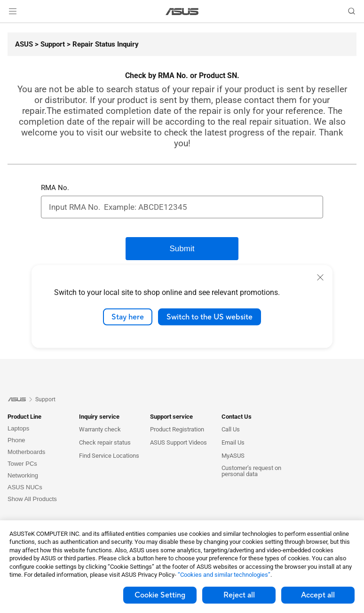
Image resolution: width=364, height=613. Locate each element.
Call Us (231, 429)
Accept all (318, 595)
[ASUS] (24, 44)
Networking (23, 475)
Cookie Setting (160, 595)
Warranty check (100, 429)
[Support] (49, 44)
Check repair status (105, 442)
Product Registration (177, 429)
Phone (16, 440)
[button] (13, 11)
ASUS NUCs (25, 487)
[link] (182, 12)
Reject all (239, 595)
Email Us (233, 442)
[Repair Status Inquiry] (102, 44)
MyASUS (233, 456)
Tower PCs (22, 464)
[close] (320, 277)
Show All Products (32, 499)
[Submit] (182, 249)
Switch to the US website (210, 317)
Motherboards (26, 452)
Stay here (128, 317)
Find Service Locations (109, 456)
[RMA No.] (182, 207)
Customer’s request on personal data (251, 471)
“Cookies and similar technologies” (224, 575)
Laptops (18, 428)
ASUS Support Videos (178, 442)
